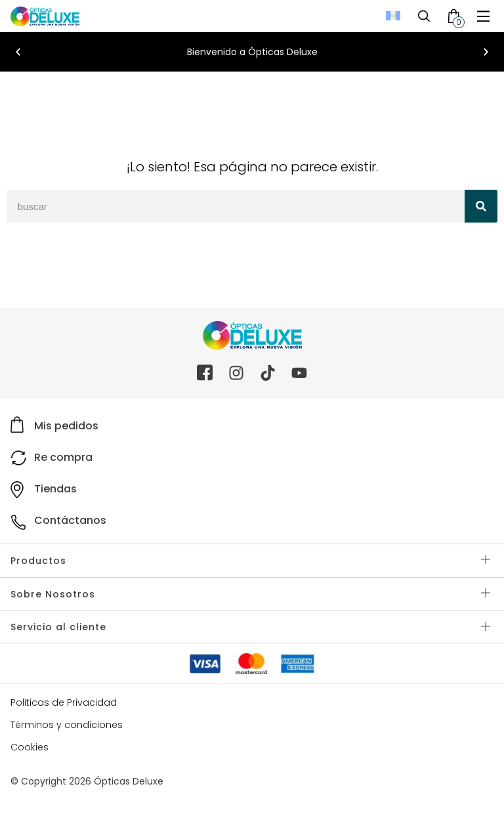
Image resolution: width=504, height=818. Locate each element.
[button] (18, 52)
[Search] (481, 206)
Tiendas (55, 489)
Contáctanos (70, 520)
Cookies (30, 747)
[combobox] (236, 206)
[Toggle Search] (424, 16)
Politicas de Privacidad (64, 702)
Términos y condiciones (67, 725)
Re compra (63, 457)
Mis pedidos (66, 426)
